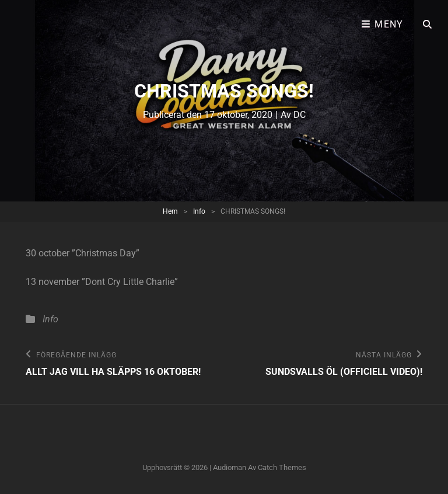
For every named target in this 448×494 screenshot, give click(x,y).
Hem (170, 211)
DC (300, 115)
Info (199, 211)
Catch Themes (282, 467)
